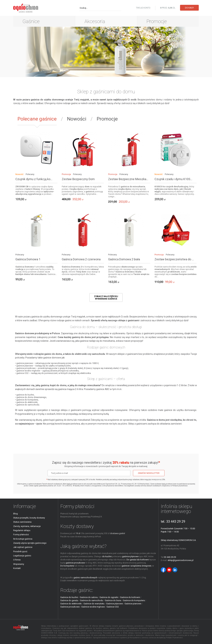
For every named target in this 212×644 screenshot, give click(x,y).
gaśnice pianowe (25, 363)
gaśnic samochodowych (85, 578)
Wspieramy (19, 564)
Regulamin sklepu (22, 530)
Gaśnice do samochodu (92, 600)
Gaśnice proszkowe (70, 607)
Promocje (157, 21)
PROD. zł (168, 8)
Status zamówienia (22, 522)
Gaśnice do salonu (89, 597)
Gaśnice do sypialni (109, 597)
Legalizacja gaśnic (22, 556)
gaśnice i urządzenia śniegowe (136, 566)
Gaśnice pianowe (133, 604)
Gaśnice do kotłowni (130, 597)
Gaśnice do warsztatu (94, 604)
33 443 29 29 (176, 522)
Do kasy (189, 8)
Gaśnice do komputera (134, 600)
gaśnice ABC (103, 389)
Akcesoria (95, 21)
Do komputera (67, 566)
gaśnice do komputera (27, 400)
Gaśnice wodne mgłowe (93, 607)
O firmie (17, 560)
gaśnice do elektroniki (27, 402)
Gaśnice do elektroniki (71, 604)
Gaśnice (31, 21)
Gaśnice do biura (113, 600)
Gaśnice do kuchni (69, 597)
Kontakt (17, 568)
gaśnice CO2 (22, 373)
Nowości (77, 119)
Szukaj (119, 8)
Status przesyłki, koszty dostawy (29, 518)
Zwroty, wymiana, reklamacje (27, 526)
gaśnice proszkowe (26, 368)
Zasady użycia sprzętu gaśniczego (30, 543)
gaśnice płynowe (25, 366)
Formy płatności (21, 535)
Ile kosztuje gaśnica (23, 539)
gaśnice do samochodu (28, 405)
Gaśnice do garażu (69, 600)
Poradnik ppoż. (20, 551)
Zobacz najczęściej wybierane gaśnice (106, 298)
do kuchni (107, 556)
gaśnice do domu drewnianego (31, 397)
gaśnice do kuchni (25, 395)
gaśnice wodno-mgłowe (28, 371)
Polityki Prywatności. (175, 638)
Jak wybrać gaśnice (23, 547)
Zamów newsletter (149, 473)
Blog (15, 514)
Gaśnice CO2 (113, 607)
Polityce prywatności (180, 486)
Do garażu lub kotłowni (138, 560)
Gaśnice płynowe (114, 604)
